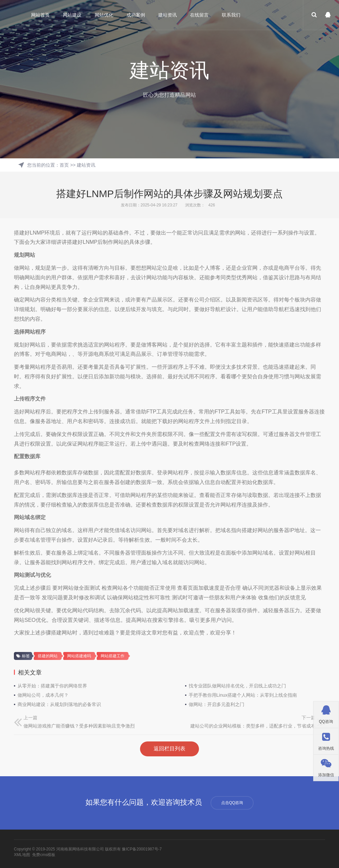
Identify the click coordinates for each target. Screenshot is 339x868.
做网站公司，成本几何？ (43, 695)
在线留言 (200, 15)
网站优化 (104, 15)
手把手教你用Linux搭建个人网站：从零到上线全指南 (243, 695)
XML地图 (22, 855)
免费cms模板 (44, 855)
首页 (64, 165)
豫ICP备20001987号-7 (142, 849)
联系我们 (231, 15)
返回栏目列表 (169, 749)
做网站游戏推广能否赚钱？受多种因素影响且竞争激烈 (79, 726)
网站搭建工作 (113, 656)
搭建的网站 (48, 656)
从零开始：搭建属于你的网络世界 (52, 686)
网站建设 (73, 15)
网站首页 (41, 15)
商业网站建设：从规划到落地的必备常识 (59, 704)
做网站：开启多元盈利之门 (217, 704)
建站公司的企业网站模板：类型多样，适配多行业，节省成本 (253, 726)
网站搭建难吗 (79, 656)
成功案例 (136, 15)
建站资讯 (168, 15)
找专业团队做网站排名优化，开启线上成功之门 (237, 686)
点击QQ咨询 (232, 803)
